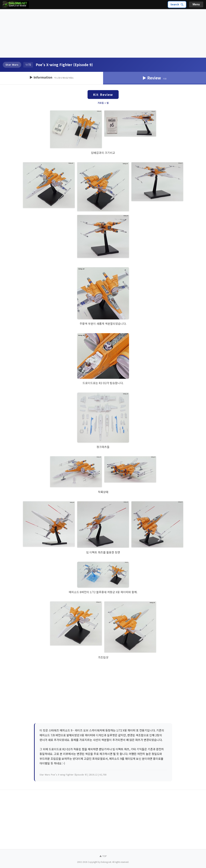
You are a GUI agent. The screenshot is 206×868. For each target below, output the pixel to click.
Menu (196, 4)
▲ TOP (103, 856)
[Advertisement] (103, 33)
